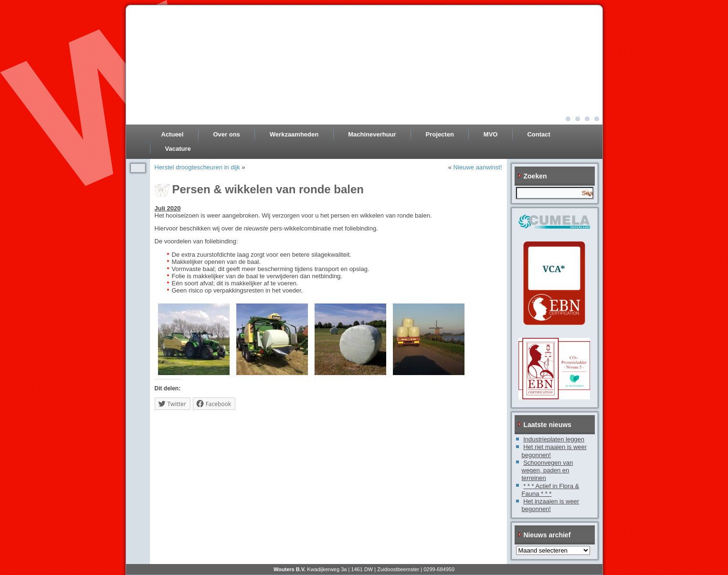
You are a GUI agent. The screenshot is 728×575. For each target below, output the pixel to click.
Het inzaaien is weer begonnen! (551, 505)
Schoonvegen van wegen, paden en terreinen (548, 470)
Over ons (226, 134)
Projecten (440, 134)
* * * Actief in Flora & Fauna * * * (551, 490)
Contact (538, 134)
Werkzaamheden (294, 134)
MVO (491, 134)
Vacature (178, 149)
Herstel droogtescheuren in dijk (197, 167)
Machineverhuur (372, 134)
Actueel (173, 134)
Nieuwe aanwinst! (478, 167)
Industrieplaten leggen (554, 439)
